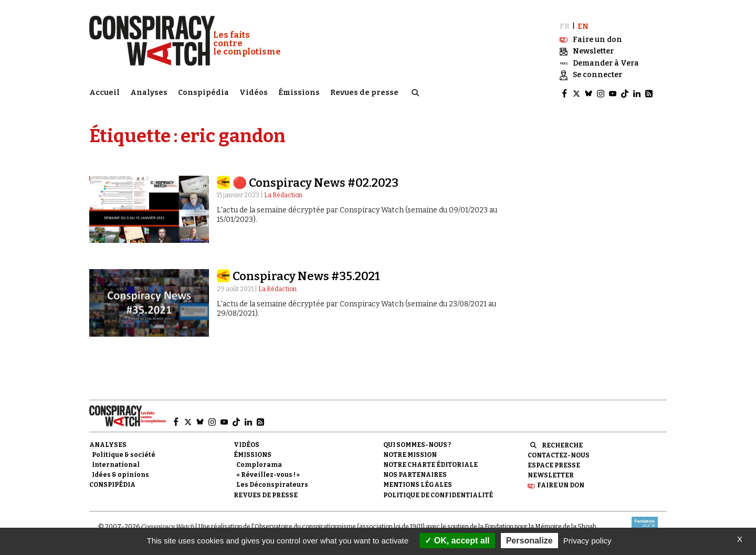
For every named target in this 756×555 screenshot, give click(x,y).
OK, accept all (457, 541)
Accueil (104, 92)
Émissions (299, 92)
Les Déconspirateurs (272, 484)
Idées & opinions (120, 474)
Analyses (149, 92)
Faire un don (561, 484)
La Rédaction (283, 194)
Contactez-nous (559, 454)
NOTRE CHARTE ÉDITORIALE (430, 464)
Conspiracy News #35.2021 (306, 275)
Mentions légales (418, 484)
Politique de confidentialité (438, 494)
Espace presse (554, 464)
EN (583, 25)
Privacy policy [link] (587, 541)
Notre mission (410, 454)
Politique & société (124, 454)
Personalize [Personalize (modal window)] (529, 541)
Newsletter (551, 474)
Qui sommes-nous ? (417, 444)
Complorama (259, 464)
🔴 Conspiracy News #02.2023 (316, 182)
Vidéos (254, 92)
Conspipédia (203, 92)
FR (565, 25)
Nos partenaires (415, 474)
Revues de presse (364, 92)
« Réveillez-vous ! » (268, 474)
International (116, 464)
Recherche (562, 444)
